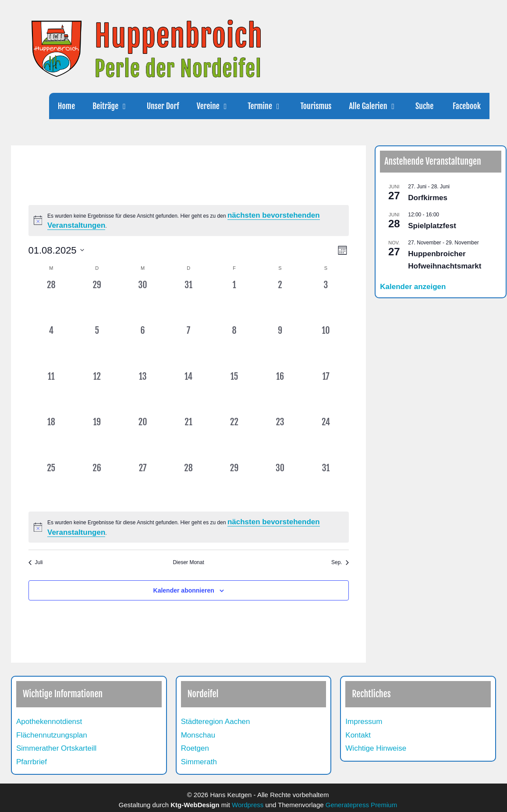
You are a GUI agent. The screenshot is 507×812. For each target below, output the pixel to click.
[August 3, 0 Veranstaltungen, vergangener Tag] (326, 301)
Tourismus (316, 106)
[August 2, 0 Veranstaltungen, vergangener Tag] (280, 301)
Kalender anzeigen (413, 287)
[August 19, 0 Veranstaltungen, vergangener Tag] (97, 438)
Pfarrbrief (32, 762)
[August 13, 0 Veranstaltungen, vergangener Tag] (142, 393)
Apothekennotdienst (49, 722)
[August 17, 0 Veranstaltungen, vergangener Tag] (326, 393)
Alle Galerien (378, 106)
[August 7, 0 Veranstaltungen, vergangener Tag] (188, 347)
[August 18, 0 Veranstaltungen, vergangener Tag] (51, 438)
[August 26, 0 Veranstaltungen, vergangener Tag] (97, 484)
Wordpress (248, 805)
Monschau (198, 735)
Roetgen (195, 748)
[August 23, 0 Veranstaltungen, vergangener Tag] (280, 438)
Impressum (364, 722)
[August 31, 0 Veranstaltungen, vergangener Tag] (326, 484)
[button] (128, 106)
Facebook (466, 106)
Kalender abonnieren (184, 590)
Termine (269, 106)
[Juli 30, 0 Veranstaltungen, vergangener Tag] (142, 301)
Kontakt (358, 735)
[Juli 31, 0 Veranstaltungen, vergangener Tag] (188, 301)
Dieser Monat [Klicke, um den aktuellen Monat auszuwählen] (188, 562)
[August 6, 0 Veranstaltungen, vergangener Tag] (142, 347)
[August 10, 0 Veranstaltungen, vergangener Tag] (326, 347)
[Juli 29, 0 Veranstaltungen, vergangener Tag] (97, 301)
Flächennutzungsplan (52, 735)
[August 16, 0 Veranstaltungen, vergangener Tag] (280, 393)
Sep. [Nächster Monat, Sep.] (340, 562)
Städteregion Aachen (216, 722)
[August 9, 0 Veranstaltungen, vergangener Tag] (280, 347)
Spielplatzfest (432, 226)
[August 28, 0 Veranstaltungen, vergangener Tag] (188, 484)
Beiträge (115, 106)
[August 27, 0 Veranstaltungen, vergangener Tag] (142, 484)
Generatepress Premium (361, 805)
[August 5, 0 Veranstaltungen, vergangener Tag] (97, 347)
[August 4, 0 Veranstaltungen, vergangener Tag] (51, 347)
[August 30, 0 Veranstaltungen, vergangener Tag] (280, 484)
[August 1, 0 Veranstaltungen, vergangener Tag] (234, 301)
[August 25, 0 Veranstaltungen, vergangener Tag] (51, 484)
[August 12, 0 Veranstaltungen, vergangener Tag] (97, 393)
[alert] (189, 221)
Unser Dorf (163, 106)
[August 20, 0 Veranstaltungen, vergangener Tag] (142, 438)
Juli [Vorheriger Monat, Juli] (36, 562)
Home (66, 106)
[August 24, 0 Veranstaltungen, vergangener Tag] (326, 438)
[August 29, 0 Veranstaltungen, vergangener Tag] (234, 484)
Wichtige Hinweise (376, 748)
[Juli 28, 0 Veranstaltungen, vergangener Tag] (51, 301)
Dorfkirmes (428, 198)
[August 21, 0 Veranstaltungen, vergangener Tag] (188, 438)
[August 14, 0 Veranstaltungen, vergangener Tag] (188, 393)
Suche (424, 106)
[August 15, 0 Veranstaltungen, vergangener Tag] (234, 393)
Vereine (218, 106)
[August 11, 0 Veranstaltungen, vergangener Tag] (51, 393)
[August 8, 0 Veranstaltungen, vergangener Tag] (234, 347)
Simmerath (199, 762)
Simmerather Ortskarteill (56, 748)
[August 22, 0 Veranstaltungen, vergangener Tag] (234, 438)
